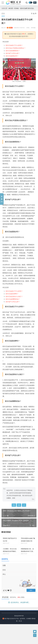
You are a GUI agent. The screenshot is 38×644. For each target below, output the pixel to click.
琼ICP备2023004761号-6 (11, 638)
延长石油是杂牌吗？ (12, 294)
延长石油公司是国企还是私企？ (16, 48)
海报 (19, 505)
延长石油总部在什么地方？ (14, 296)
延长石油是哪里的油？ (13, 299)
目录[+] (2, 199)
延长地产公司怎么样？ (13, 53)
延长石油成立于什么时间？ (14, 45)
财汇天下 (7, 28)
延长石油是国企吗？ (12, 56)
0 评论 (27, 28)
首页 (12, 8)
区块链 (17, 8)
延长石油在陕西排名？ (13, 51)
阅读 (14, 505)
